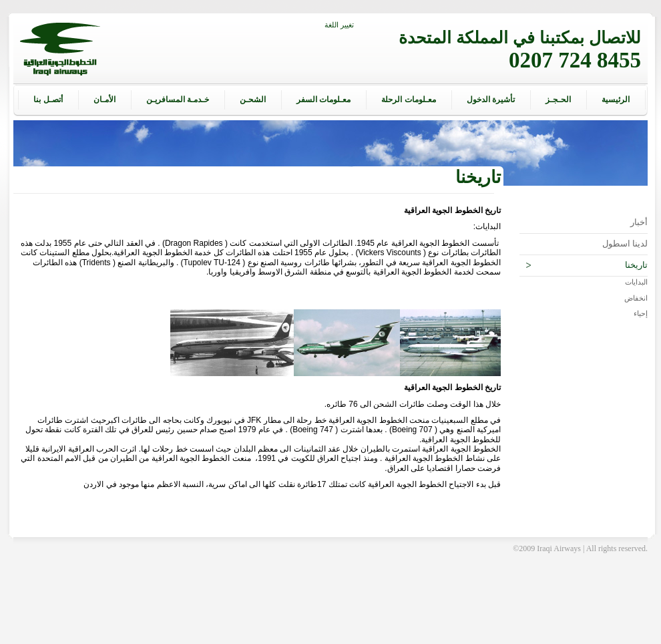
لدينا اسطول (625, 244)
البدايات (636, 282)
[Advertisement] (330, 614)
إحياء (641, 313)
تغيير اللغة (339, 25)
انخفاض (636, 298)
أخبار (639, 222)
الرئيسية (616, 100)
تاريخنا (587, 265)
